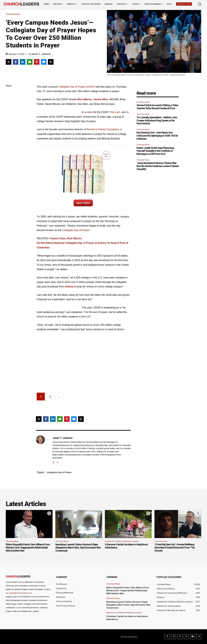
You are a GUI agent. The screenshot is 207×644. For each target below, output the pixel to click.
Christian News (14, 14)
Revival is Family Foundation (103, 129)
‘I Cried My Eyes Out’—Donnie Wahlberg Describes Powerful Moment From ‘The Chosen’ (175, 547)
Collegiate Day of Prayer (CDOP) (77, 87)
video (90, 112)
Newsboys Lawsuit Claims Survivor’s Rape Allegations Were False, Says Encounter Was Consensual (78, 547)
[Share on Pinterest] (37, 62)
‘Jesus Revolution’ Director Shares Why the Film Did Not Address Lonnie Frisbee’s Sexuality (158, 166)
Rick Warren (85, 99)
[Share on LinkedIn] (23, 62)
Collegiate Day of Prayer (76, 230)
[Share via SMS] (44, 62)
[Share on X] (9, 62)
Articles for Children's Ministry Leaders (122, 541)
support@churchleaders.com (20, 593)
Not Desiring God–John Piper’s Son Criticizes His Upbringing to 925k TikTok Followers (157, 136)
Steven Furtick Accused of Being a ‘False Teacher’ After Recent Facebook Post (157, 107)
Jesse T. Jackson (41, 54)
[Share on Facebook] (16, 62)
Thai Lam (115, 112)
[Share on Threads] (51, 62)
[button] (200, 4)
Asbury (69, 287)
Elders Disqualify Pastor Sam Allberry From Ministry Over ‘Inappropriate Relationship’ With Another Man (28, 547)
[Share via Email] (30, 62)
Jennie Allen (101, 99)
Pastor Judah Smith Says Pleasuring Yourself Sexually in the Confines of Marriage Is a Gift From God (155, 151)
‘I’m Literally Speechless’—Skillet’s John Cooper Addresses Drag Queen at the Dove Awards (157, 120)
